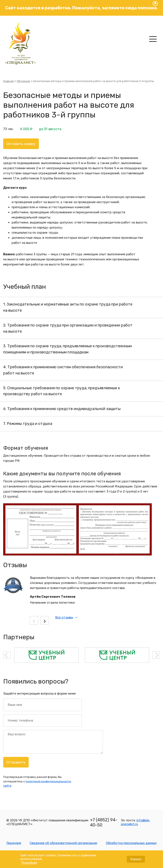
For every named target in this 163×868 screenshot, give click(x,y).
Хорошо (136, 861)
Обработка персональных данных (131, 843)
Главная (8, 81)
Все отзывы (64, 617)
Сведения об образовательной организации (63, 843)
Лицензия (14, 843)
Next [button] (156, 655)
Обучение (23, 81)
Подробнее (29, 865)
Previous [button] (7, 655)
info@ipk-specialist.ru (136, 822)
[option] (46, 655)
